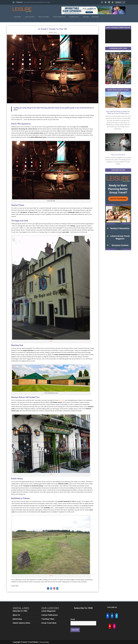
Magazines (17, 17)
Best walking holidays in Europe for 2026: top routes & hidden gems (118, 112)
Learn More (95, 17)
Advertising (17, 619)
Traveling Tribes (48, 619)
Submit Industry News (21, 623)
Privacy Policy (44, 642)
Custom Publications (50, 615)
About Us (16, 615)
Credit (51, 341)
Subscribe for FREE (20, 611)
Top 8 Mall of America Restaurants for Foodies (37, 2)
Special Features (44, 17)
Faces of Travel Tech (118, 155)
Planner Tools (74, 17)
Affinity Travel (53, 32)
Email (73, 619)
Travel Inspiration (59, 17)
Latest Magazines (48, 611)
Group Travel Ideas (49, 623)
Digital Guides (30, 17)
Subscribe (86, 17)
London (62, 400)
